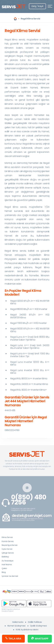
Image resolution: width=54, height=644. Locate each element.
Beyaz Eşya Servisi (10, 545)
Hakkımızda (18, 622)
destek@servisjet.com (32, 516)
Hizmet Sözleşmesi (16, 626)
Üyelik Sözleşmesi (38, 626)
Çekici (4, 568)
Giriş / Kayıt (37, 6)
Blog (4, 572)
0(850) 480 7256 (29, 500)
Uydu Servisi (7, 549)
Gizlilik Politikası (35, 622)
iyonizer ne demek (10, 576)
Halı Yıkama (7, 565)
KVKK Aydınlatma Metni (27, 630)
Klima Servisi (7, 537)
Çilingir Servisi (8, 553)
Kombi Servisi (8, 541)
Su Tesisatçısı (8, 561)
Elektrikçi (5, 557)
